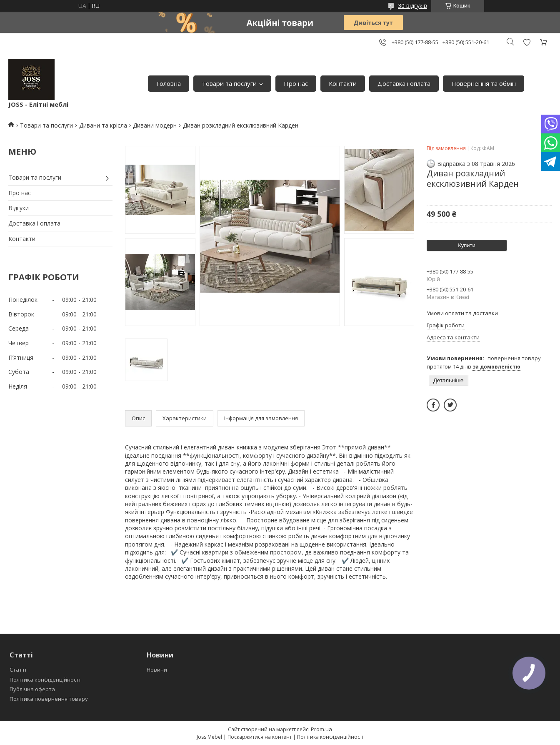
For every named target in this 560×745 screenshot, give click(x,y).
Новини (157, 670)
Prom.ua (321, 729)
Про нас (296, 83)
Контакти (343, 83)
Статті (18, 670)
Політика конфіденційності (45, 680)
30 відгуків (412, 6)
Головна (169, 83)
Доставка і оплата (404, 83)
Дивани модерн (155, 125)
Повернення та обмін (484, 83)
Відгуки (19, 208)
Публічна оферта (32, 689)
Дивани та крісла (103, 125)
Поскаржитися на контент (260, 737)
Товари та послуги (229, 83)
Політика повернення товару (49, 699)
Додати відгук (527, 42)
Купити (467, 245)
